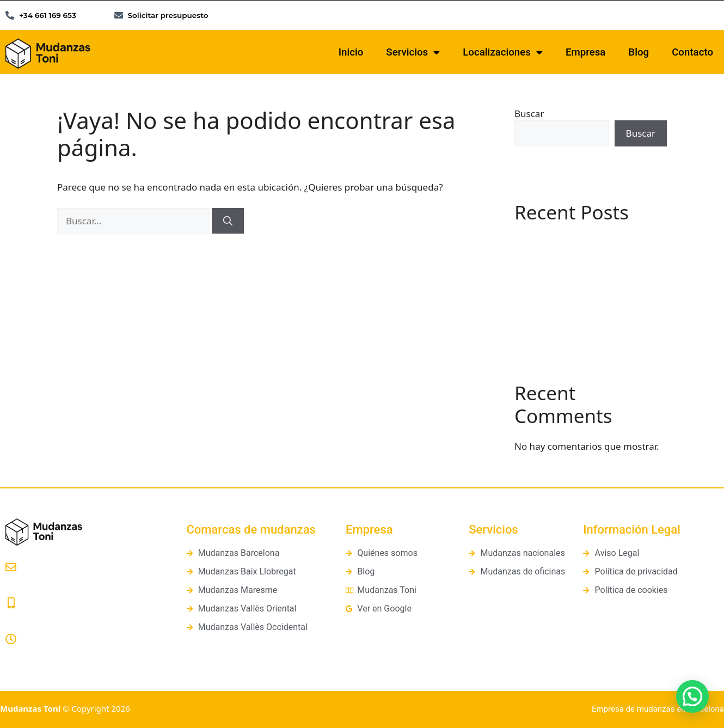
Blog (639, 52)
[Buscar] (228, 221)
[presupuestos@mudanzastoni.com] (11, 567)
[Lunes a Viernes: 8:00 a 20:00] (11, 639)
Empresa (585, 52)
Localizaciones (503, 53)
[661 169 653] (11, 603)
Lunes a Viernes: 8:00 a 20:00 (63, 653)
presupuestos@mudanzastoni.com (73, 582)
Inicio (351, 52)
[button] (692, 696)
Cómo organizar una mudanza (580, 320)
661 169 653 (30, 617)
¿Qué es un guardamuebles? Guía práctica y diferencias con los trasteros (587, 287)
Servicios (413, 53)
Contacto (692, 52)
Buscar (529, 114)
